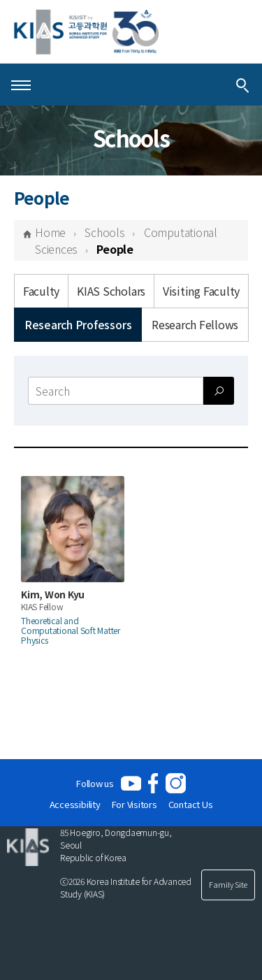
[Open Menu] (21, 85)
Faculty (41, 291)
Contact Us (191, 804)
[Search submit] (219, 391)
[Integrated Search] (242, 85)
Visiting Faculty (201, 291)
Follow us (95, 783)
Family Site (228, 884)
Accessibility (75, 804)
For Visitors (134, 804)
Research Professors (78, 324)
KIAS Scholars (111, 291)
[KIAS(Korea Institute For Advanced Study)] (86, 32)
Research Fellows (195, 324)
